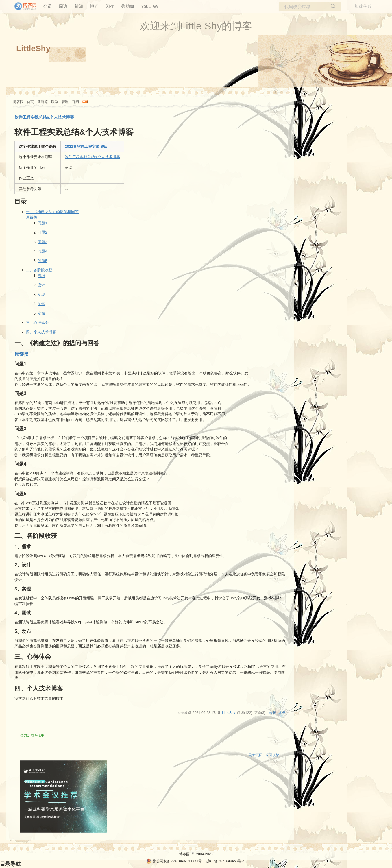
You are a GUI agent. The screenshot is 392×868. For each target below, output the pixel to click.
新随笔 (42, 102)
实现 (41, 294)
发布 (41, 313)
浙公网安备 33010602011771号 (174, 861)
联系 (55, 102)
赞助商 (128, 6)
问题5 (42, 261)
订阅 (75, 102)
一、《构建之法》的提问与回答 (52, 212)
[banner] (23, 6)
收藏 (273, 713)
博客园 (18, 102)
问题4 (42, 251)
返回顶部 (272, 755)
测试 (41, 304)
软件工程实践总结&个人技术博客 (92, 157)
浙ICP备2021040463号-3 (225, 861)
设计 (41, 285)
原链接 (32, 217)
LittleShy (33, 48)
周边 (63, 6)
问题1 (42, 223)
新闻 (79, 6)
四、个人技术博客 (41, 332)
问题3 (42, 242)
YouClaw (150, 6)
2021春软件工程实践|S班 (86, 146)
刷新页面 (256, 755)
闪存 (110, 6)
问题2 (42, 232)
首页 (30, 102)
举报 (282, 713)
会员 (47, 6)
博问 (94, 6)
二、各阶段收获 (39, 270)
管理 (65, 102)
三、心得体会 (37, 323)
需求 (41, 276)
